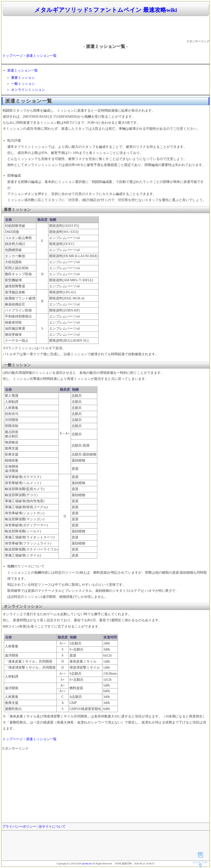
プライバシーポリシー (19, 827)
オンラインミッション (28, 90)
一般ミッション (23, 84)
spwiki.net (87, 864)
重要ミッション (23, 78)
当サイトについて (52, 827)
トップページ (13, 56)
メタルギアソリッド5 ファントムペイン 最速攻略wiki (106, 10)
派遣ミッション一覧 (41, 56)
